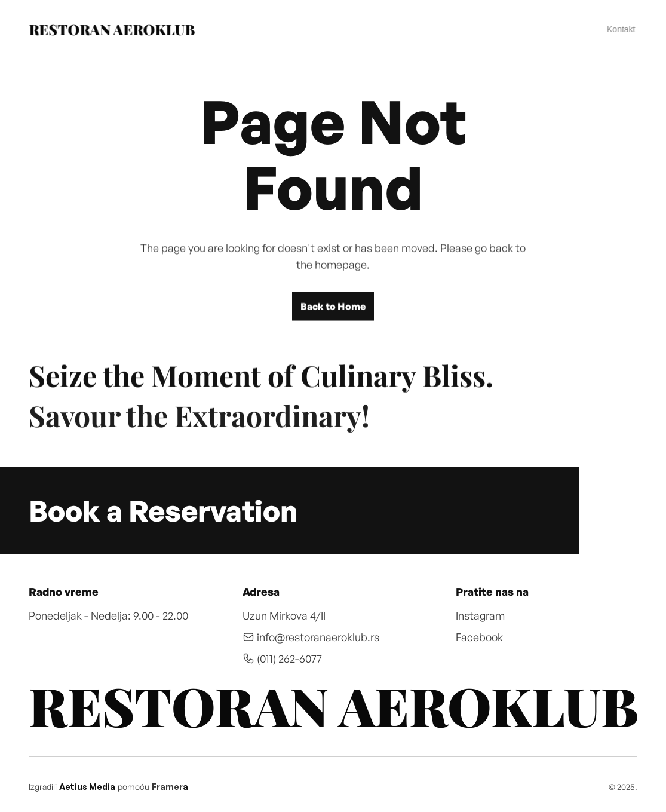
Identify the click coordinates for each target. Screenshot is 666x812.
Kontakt (621, 29)
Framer (167, 787)
